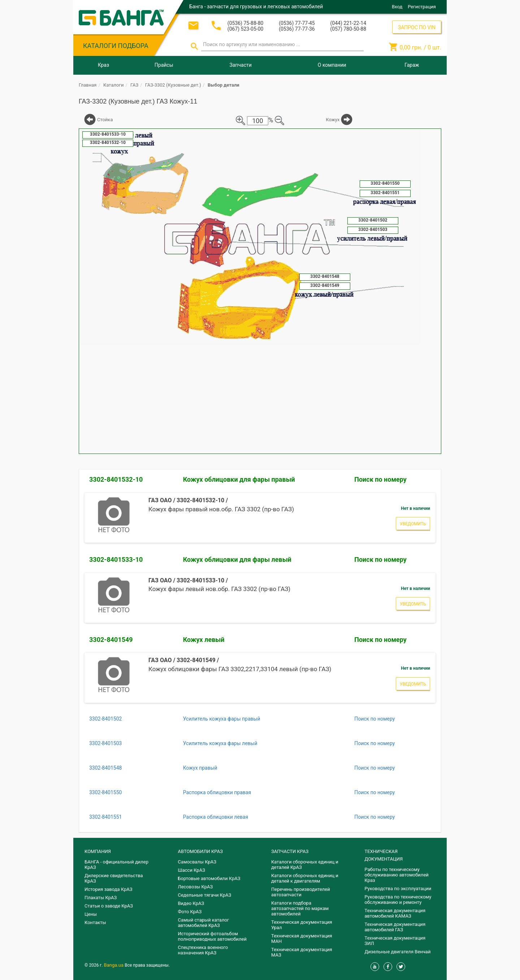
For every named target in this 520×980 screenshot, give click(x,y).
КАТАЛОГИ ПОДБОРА (116, 46)
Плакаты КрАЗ (101, 898)
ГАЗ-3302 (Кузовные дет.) (173, 85)
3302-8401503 (105, 743)
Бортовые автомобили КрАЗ (209, 878)
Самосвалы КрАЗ (197, 862)
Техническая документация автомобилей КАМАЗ (395, 913)
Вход (397, 7)
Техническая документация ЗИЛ (395, 941)
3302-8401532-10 (116, 479)
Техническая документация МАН (302, 939)
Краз (103, 65)
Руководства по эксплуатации (398, 889)
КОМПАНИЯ (98, 851)
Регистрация (422, 7)
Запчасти (240, 65)
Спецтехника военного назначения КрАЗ (203, 950)
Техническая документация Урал (302, 925)
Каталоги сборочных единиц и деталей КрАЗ (305, 865)
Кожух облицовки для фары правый (239, 479)
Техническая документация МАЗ (302, 952)
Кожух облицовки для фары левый (237, 559)
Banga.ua (114, 965)
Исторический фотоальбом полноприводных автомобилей (212, 936)
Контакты (95, 922)
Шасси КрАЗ (192, 870)
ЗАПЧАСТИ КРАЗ (290, 851)
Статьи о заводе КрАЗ (109, 906)
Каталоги (113, 85)
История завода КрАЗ (109, 889)
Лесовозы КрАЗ (196, 887)
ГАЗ (134, 85)
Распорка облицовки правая (217, 792)
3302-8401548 (105, 768)
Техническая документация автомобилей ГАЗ (395, 927)
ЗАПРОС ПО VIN (417, 27)
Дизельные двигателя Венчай (398, 952)
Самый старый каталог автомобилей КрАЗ (204, 923)
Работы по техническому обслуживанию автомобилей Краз (397, 875)
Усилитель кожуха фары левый (220, 743)
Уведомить (413, 524)
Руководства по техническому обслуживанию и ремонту (398, 900)
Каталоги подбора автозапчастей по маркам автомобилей (300, 908)
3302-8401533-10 (116, 559)
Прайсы (164, 65)
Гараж (412, 65)
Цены (91, 914)
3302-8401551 (105, 817)
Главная (88, 85)
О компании (332, 65)
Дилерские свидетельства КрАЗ (114, 878)
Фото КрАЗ (190, 912)
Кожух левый (204, 640)
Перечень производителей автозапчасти (301, 892)
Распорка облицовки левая (216, 817)
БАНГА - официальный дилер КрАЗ (116, 865)
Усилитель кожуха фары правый (222, 719)
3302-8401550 (105, 792)
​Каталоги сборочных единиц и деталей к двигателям (305, 878)
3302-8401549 (111, 640)
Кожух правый (200, 768)
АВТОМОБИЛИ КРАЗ (200, 851)
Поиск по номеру (380, 479)
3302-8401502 (105, 719)
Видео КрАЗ (191, 903)
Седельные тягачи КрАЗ (205, 895)
